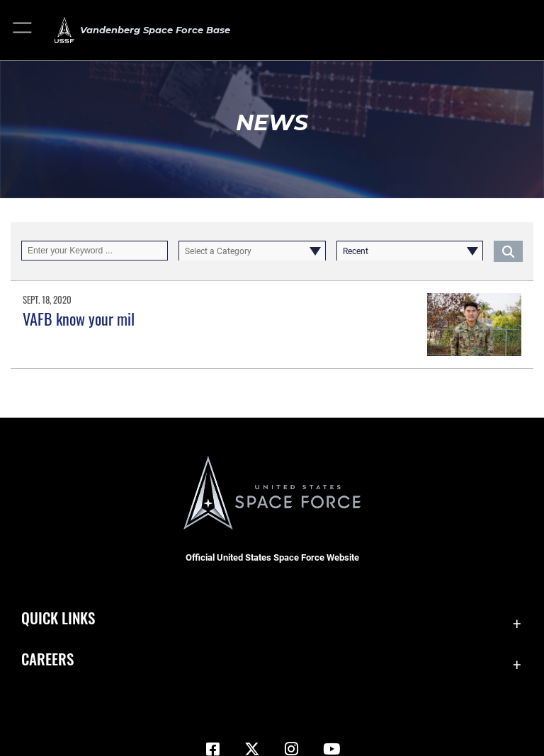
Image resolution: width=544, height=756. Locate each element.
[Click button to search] (508, 251)
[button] (23, 30)
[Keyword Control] (95, 251)
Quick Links (58, 618)
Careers (47, 659)
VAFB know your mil (79, 319)
